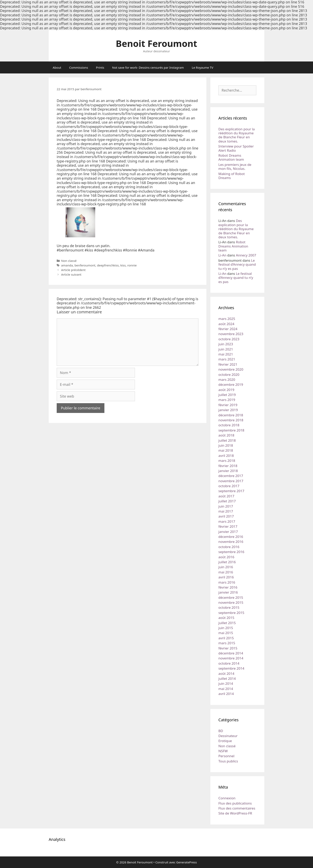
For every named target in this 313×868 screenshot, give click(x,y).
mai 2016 (226, 572)
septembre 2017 (231, 491)
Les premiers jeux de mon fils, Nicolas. (235, 167)
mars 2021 (227, 359)
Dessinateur (228, 736)
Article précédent (73, 270)
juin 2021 (226, 349)
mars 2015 (227, 643)
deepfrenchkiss (108, 265)
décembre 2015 (231, 597)
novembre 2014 (231, 658)
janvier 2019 (228, 410)
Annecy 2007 (246, 255)
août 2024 (226, 324)
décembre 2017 (231, 476)
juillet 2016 (227, 562)
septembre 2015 (231, 613)
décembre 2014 (231, 653)
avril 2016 (226, 577)
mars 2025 (227, 319)
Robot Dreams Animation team (231, 157)
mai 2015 (226, 633)
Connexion (227, 798)
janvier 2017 (228, 532)
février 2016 (228, 587)
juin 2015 (226, 628)
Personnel (226, 756)
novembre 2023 (231, 334)
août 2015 (226, 618)
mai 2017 (226, 511)
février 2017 (228, 526)
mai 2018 (226, 450)
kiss (123, 265)
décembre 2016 (231, 537)
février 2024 (228, 329)
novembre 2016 (231, 542)
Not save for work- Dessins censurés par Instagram (148, 67)
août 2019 (226, 390)
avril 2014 (226, 694)
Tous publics (228, 761)
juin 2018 (226, 445)
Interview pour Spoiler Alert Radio (236, 148)
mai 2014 (226, 689)
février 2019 (228, 405)
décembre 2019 (231, 385)
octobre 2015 (229, 607)
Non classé (69, 261)
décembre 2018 (231, 415)
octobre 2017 (229, 486)
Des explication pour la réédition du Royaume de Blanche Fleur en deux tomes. (237, 135)
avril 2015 (226, 638)
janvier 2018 (228, 471)
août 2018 (226, 435)
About (57, 67)
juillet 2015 (227, 623)
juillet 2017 (227, 501)
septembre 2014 (231, 668)
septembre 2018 (231, 430)
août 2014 (226, 674)
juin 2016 (226, 567)
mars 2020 (227, 380)
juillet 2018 (227, 440)
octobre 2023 (229, 339)
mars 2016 (227, 582)
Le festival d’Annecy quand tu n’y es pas (237, 264)
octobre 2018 (229, 425)
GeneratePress (187, 862)
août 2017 (226, 496)
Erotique (225, 741)
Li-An (222, 255)
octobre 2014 (229, 663)
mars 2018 (227, 461)
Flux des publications (235, 803)
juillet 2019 (227, 395)
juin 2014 (226, 683)
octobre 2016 (229, 547)
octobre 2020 (229, 375)
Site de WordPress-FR (235, 813)
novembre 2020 (231, 369)
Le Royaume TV (203, 67)
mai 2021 (226, 354)
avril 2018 (226, 456)
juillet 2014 (227, 678)
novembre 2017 (231, 481)
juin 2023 (226, 344)
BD (221, 731)
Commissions (79, 67)
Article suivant (71, 274)
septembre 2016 (231, 552)
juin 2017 (226, 506)
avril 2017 (226, 516)
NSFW (223, 751)
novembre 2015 (231, 602)
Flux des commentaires (237, 808)
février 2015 (228, 648)
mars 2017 (227, 521)
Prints (100, 67)
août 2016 (226, 557)
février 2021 (228, 364)
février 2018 (228, 466)
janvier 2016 (228, 592)
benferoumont (85, 265)
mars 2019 (227, 400)
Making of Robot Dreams (232, 176)
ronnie (132, 265)
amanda (67, 265)
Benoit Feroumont (156, 43)
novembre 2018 (231, 420)
